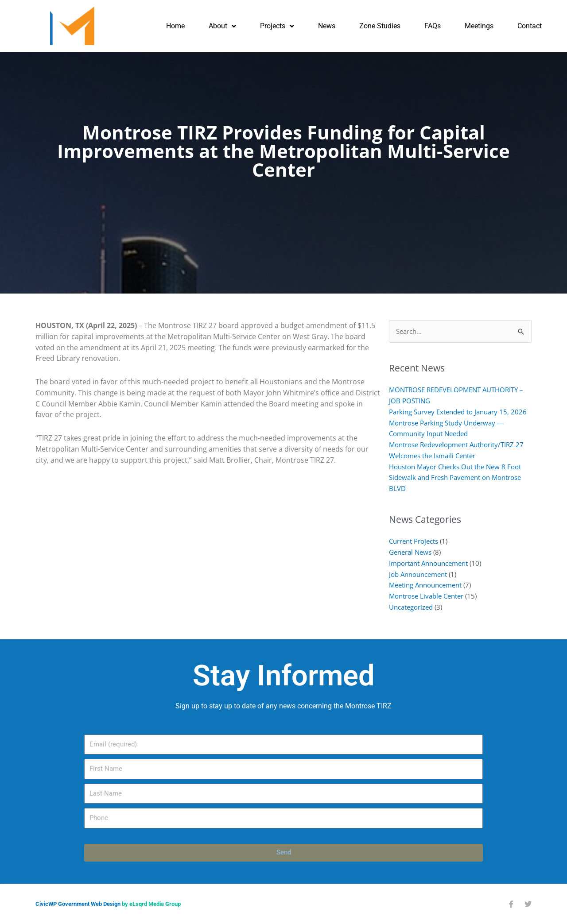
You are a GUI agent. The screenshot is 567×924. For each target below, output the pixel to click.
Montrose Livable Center (426, 596)
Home (175, 26)
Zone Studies (380, 26)
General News (410, 552)
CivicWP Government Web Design (78, 904)
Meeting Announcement (425, 585)
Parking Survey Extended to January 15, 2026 (458, 412)
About (222, 26)
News (327, 26)
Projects (277, 26)
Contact (530, 26)
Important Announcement (428, 563)
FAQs (433, 26)
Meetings (479, 26)
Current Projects (414, 541)
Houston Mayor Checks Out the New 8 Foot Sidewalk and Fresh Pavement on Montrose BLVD (455, 478)
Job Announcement (418, 574)
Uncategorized (411, 607)
